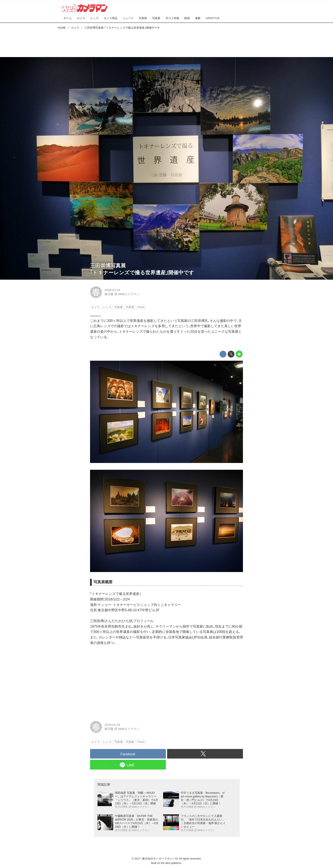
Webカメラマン (129, 294)
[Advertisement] (166, 42)
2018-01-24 (112, 290)
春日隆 (109, 294)
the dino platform (171, 863)
